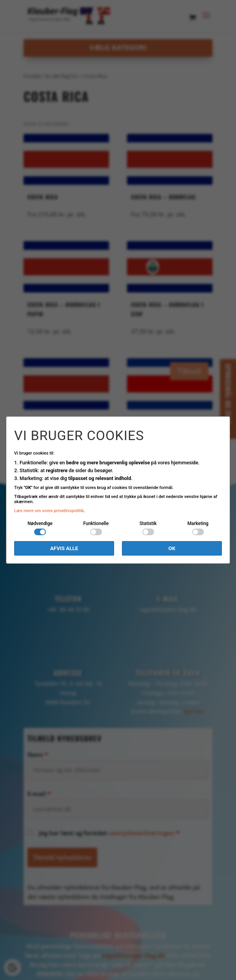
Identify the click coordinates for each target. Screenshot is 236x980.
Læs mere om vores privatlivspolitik (49, 511)
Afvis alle (64, 548)
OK (172, 548)
